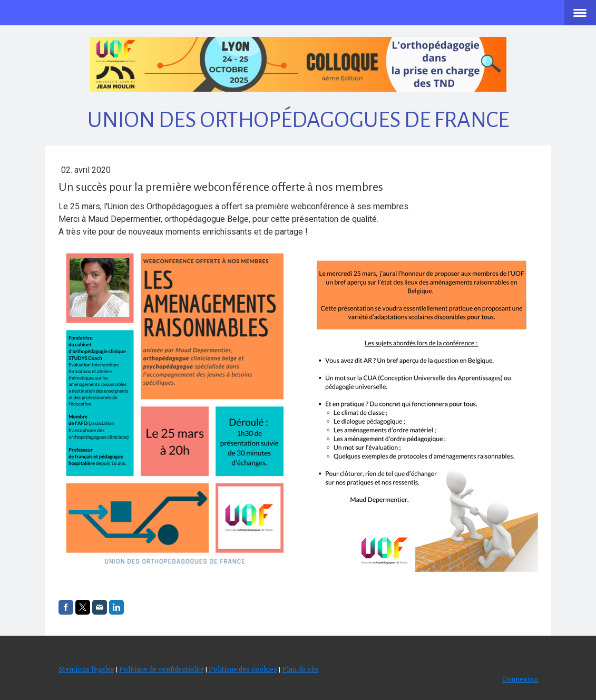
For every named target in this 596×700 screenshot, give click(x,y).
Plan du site (300, 669)
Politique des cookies (243, 669)
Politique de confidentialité (162, 669)
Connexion (520, 679)
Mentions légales (86, 669)
